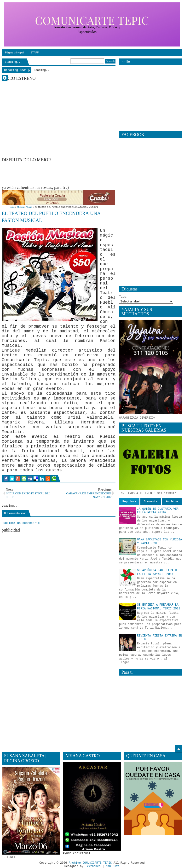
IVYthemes (93, 866)
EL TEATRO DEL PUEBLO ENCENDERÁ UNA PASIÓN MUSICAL (51, 217)
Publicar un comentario (21, 523)
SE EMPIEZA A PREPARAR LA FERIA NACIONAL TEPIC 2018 (159, 607)
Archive (172, 502)
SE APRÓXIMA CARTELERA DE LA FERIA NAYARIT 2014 (158, 572)
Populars (129, 502)
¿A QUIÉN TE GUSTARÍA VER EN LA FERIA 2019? (158, 511)
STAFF (34, 52)
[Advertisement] (89, 173)
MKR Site (113, 866)
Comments (151, 502)
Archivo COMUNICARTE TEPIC (90, 863)
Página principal (14, 52)
